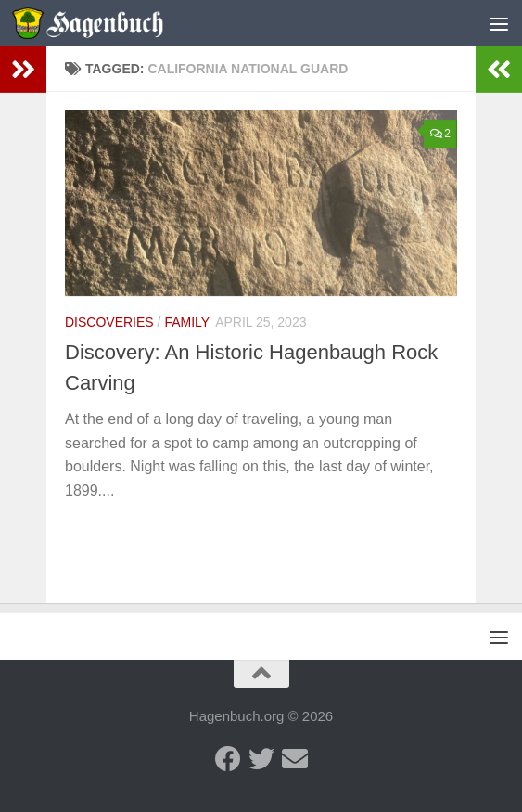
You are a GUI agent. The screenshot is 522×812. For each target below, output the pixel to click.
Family (187, 322)
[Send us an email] (295, 759)
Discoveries (109, 322)
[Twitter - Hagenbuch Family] (261, 759)
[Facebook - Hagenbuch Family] (228, 759)
